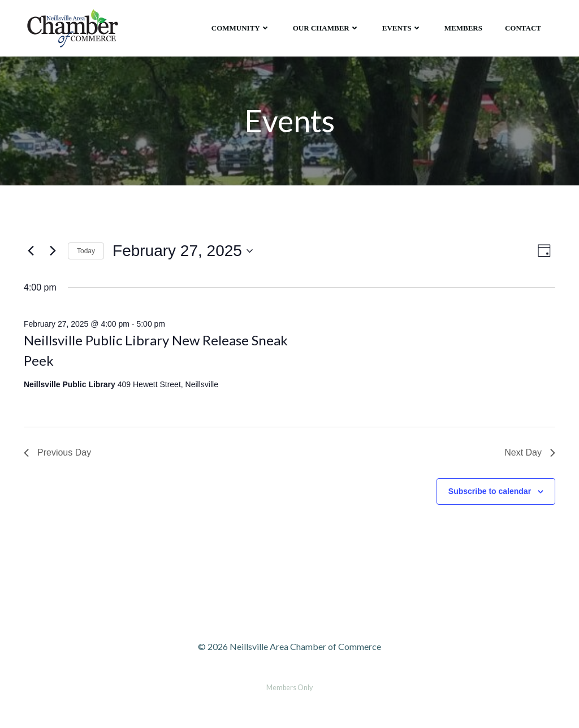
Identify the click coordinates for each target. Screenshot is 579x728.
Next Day (530, 452)
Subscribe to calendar (490, 491)
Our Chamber (326, 28)
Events (402, 28)
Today (86, 251)
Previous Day (57, 452)
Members (463, 28)
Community (241, 28)
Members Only (289, 688)
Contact (523, 28)
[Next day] (53, 251)
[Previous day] (31, 251)
